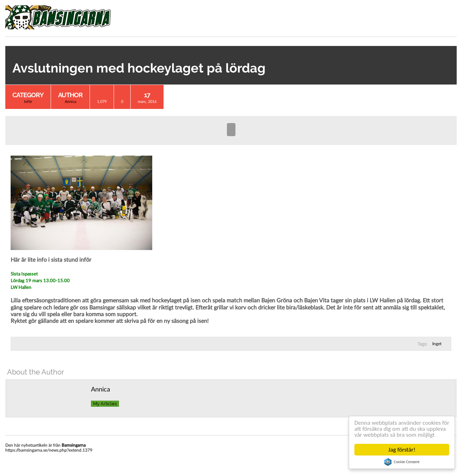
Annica (70, 102)
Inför (28, 102)
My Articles (105, 404)
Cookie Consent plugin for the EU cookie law (402, 462)
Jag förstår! (402, 450)
